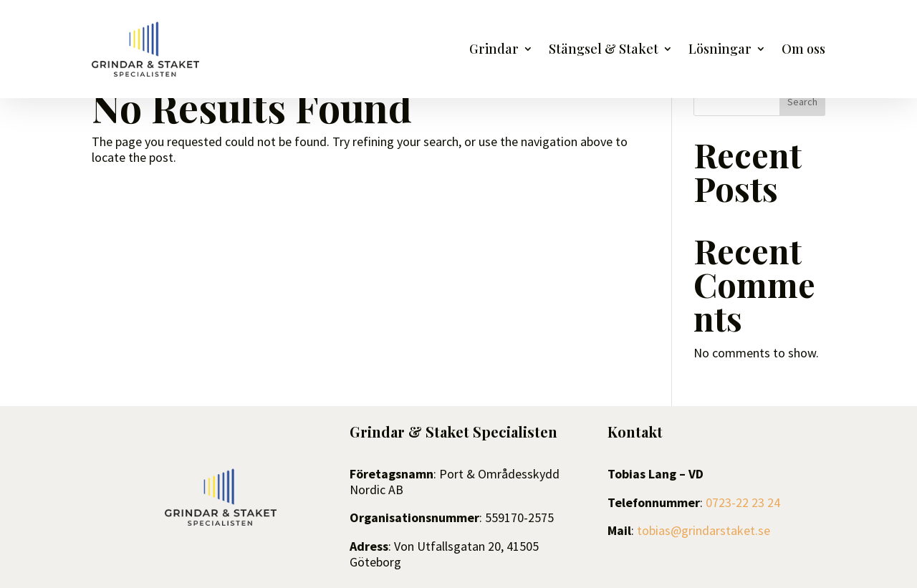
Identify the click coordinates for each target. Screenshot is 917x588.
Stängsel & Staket (604, 50)
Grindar (494, 50)
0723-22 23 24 (743, 502)
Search (802, 102)
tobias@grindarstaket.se (704, 530)
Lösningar (720, 50)
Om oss (803, 50)
